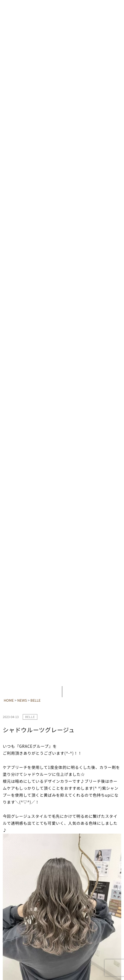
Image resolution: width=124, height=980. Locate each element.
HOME (9, 700)
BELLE (36, 700)
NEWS (22, 700)
